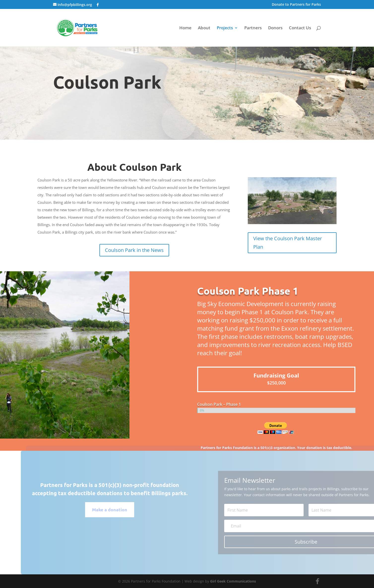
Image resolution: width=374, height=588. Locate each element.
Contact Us (300, 28)
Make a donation (120, 509)
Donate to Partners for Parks (296, 5)
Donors (275, 28)
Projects (225, 28)
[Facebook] (98, 5)
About (204, 28)
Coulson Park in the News (134, 250)
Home (185, 28)
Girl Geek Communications (233, 581)
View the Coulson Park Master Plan (288, 243)
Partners (253, 28)
